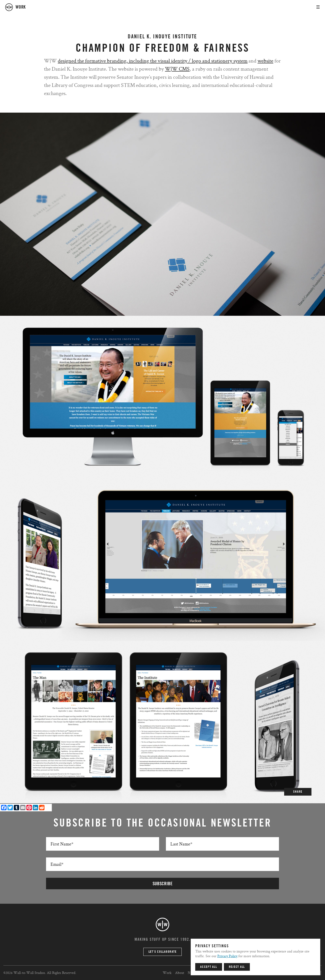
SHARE (298, 792)
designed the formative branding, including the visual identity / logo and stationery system (153, 61)
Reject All (237, 967)
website (265, 61)
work (21, 7)
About (180, 973)
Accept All (209, 967)
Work (167, 973)
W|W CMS (177, 69)
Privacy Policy (227, 956)
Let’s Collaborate (163, 952)
